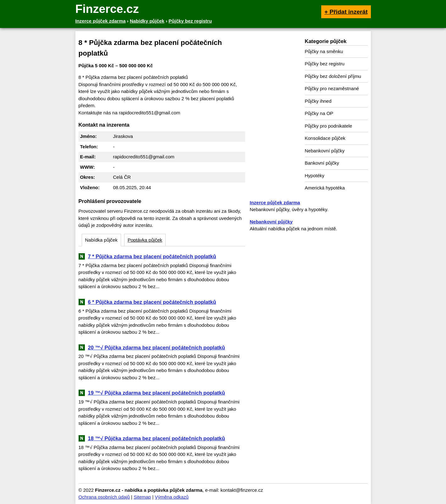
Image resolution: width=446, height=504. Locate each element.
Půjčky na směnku (324, 51)
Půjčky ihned (318, 101)
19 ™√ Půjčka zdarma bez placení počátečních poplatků (157, 393)
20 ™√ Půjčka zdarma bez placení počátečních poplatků (157, 348)
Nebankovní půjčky (325, 151)
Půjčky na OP (319, 113)
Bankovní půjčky (322, 163)
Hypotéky (315, 175)
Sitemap (142, 497)
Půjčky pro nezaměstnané (332, 88)
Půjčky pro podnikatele (329, 126)
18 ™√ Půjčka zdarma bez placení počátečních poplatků (157, 438)
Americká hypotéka (325, 188)
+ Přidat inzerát (346, 12)
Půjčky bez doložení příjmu (333, 76)
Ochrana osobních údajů (104, 497)
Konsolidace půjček (325, 138)
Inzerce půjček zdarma (275, 203)
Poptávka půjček (145, 240)
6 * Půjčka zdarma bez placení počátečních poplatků (152, 302)
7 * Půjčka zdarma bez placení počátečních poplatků (152, 256)
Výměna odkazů (172, 497)
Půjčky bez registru (325, 64)
